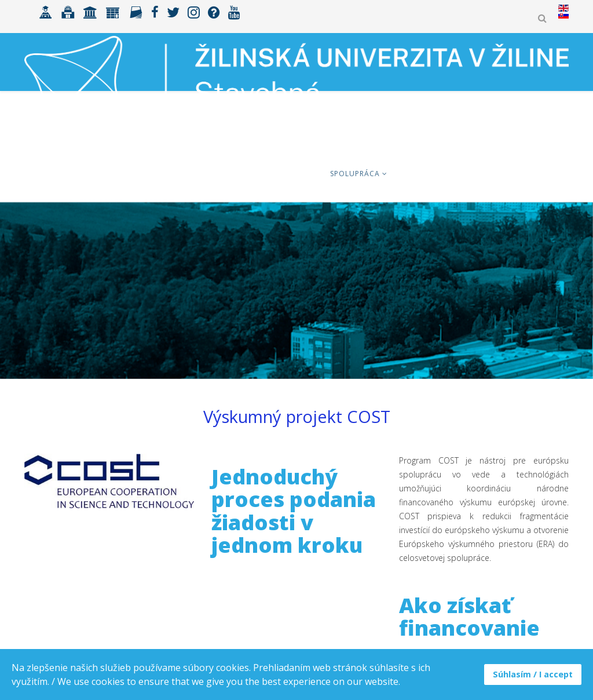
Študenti (182, 174)
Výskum (414, 174)
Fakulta (294, 174)
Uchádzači (121, 174)
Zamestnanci (475, 174)
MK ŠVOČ (538, 174)
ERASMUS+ (239, 174)
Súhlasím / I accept (533, 674)
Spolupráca (355, 174)
